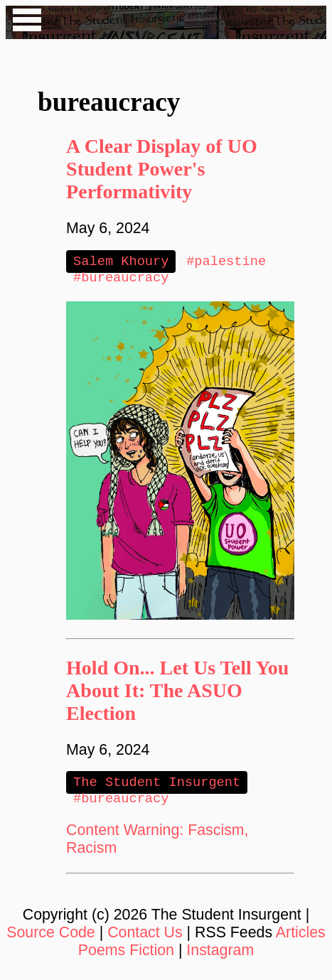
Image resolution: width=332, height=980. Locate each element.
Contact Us (145, 938)
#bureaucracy (121, 280)
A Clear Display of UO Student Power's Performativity (162, 169)
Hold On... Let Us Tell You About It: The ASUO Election (177, 693)
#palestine (226, 262)
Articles (301, 938)
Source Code (51, 938)
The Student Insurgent (157, 786)
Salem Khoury (121, 262)
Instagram (220, 956)
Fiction (152, 956)
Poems (102, 956)
